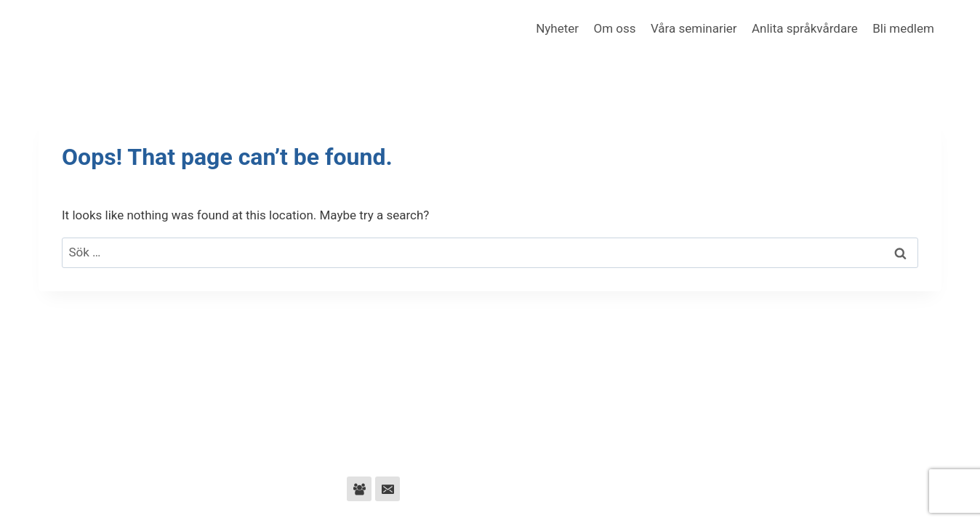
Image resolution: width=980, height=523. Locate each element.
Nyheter (557, 28)
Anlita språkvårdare (805, 28)
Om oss (614, 28)
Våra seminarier (694, 28)
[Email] (387, 489)
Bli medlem (903, 28)
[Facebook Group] (359, 489)
